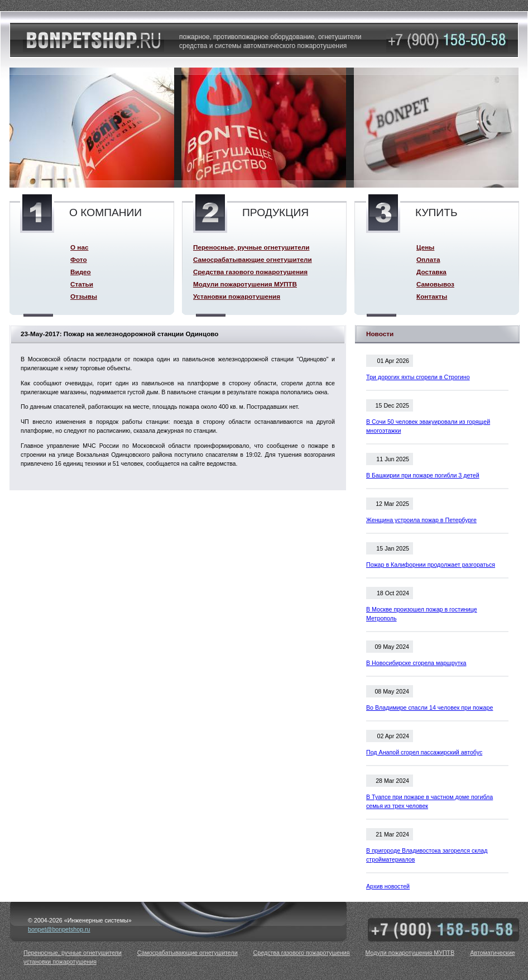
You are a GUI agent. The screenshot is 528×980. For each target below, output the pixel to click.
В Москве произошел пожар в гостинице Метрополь (422, 614)
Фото (79, 259)
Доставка (431, 272)
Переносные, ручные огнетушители (251, 247)
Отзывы (84, 296)
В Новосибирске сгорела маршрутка (416, 663)
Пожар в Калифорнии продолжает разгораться (431, 565)
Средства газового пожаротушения (250, 272)
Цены (425, 247)
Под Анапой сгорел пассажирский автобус (424, 752)
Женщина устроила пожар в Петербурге (421, 520)
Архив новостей (388, 886)
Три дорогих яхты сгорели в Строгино (418, 377)
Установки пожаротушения (237, 296)
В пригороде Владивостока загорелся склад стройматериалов (427, 855)
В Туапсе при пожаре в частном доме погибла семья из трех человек (429, 801)
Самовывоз (435, 284)
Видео (81, 272)
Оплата (428, 259)
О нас (79, 247)
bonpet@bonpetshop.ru (59, 929)
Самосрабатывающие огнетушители (253, 259)
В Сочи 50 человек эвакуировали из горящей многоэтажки (428, 426)
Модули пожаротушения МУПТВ (245, 284)
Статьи (82, 284)
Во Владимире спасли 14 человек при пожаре (429, 707)
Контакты (432, 296)
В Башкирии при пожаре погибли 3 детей (423, 475)
